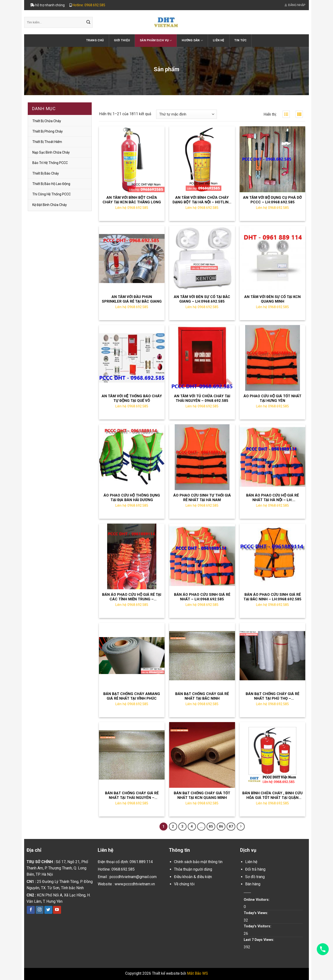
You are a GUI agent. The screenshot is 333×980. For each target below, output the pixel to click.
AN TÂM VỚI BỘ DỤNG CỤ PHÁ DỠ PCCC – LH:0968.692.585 (272, 200)
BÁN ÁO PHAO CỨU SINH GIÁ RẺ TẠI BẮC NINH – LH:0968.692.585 (272, 597)
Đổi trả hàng (255, 869)
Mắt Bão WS (198, 973)
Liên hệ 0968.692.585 (132, 208)
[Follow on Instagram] (40, 910)
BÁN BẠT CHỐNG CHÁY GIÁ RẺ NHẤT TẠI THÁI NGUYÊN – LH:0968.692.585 (132, 796)
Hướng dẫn (192, 40)
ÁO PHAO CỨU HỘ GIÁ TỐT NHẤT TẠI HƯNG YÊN (272, 398)
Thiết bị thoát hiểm (47, 142)
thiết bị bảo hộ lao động (51, 184)
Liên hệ (219, 40)
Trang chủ (95, 40)
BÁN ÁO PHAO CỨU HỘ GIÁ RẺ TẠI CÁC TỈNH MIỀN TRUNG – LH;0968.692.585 (132, 597)
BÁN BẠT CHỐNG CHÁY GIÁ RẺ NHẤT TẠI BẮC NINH (202, 696)
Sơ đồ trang (255, 877)
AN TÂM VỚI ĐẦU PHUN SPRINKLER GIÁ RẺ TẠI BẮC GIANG (132, 299)
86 (221, 826)
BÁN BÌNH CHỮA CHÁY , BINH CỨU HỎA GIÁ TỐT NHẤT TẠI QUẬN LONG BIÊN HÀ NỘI (272, 796)
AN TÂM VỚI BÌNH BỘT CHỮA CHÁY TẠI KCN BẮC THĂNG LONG (132, 200)
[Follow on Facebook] (31, 910)
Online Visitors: (257, 900)
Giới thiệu (122, 40)
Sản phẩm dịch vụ (156, 40)
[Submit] (88, 22)
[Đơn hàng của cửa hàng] (187, 114)
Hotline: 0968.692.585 (89, 5)
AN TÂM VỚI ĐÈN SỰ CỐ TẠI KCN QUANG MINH (272, 299)
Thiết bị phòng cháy (48, 131)
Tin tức (241, 40)
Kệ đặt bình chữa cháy (50, 205)
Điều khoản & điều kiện (193, 877)
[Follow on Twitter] (48, 910)
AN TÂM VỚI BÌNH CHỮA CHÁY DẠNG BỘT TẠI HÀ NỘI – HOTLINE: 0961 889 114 (202, 200)
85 (211, 826)
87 (231, 826)
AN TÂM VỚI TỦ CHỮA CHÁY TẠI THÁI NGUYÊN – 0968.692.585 (202, 398)
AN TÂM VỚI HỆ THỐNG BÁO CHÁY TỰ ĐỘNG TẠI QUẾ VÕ (132, 398)
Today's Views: (256, 913)
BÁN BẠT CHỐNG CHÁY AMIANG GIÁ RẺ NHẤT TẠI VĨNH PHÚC (132, 696)
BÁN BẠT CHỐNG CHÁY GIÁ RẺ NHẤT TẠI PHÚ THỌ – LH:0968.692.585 (272, 696)
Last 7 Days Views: (259, 940)
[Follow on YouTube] (57, 910)
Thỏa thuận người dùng (193, 869)
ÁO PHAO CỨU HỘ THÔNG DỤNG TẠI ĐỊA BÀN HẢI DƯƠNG (132, 498)
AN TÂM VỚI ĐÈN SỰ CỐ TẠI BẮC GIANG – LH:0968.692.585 (202, 299)
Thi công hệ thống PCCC (52, 194)
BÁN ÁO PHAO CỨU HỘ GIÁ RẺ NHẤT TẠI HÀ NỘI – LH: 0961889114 (272, 498)
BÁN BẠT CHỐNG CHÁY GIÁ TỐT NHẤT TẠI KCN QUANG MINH (202, 795)
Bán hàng (253, 884)
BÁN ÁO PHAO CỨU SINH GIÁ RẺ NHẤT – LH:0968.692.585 (202, 597)
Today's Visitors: (258, 926)
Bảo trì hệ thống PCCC (50, 163)
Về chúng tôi (184, 884)
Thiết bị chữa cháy (47, 121)
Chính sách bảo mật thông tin (198, 862)
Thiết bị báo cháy (46, 173)
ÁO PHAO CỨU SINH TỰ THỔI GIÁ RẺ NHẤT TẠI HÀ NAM (202, 498)
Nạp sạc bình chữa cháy (51, 152)
